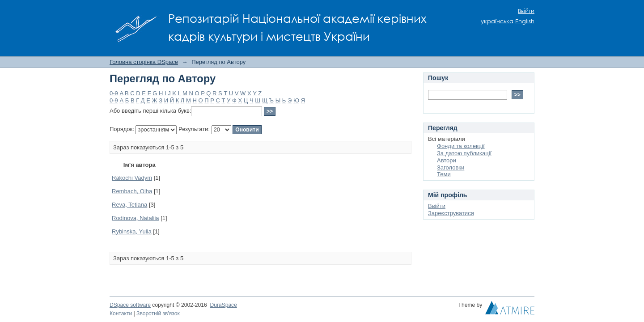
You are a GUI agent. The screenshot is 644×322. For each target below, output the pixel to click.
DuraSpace (223, 305)
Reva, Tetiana (129, 205)
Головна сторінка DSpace (144, 62)
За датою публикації (464, 153)
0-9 (114, 93)
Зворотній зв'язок (158, 314)
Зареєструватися (451, 213)
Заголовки (451, 167)
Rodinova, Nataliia (136, 218)
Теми (444, 174)
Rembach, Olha (132, 191)
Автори (447, 160)
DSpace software (130, 305)
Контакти (121, 314)
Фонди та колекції (461, 146)
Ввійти (526, 11)
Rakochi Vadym (132, 178)
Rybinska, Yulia (132, 231)
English (525, 21)
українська (497, 21)
